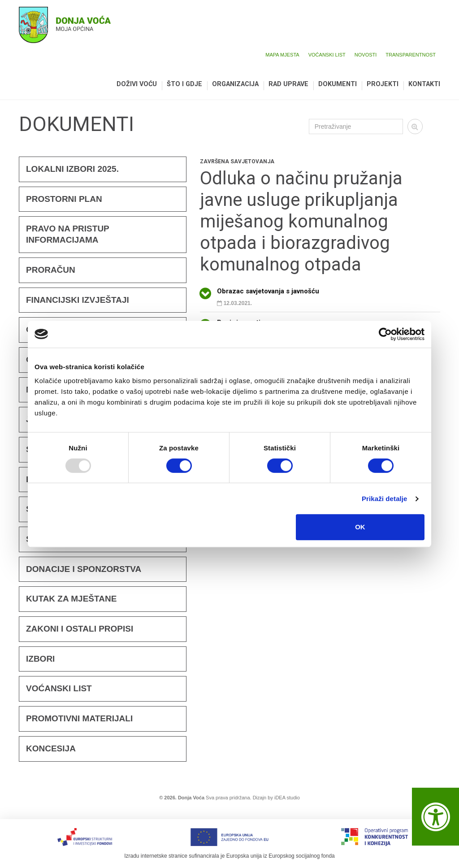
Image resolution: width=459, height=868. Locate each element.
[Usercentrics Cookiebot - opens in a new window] (385, 334)
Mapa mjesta (282, 55)
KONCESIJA (51, 748)
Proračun (51, 270)
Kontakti (424, 85)
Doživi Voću (137, 85)
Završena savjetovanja (237, 161)
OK (360, 527)
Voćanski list (327, 55)
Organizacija (235, 85)
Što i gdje (184, 85)
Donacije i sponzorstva (84, 569)
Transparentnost (411, 55)
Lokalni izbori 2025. (72, 169)
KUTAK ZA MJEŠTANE (71, 599)
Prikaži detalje (385, 499)
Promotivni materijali (79, 718)
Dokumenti (338, 85)
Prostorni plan (64, 199)
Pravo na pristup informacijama (67, 234)
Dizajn (260, 798)
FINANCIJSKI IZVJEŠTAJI (78, 300)
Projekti (383, 85)
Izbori (40, 659)
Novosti (366, 55)
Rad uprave (288, 85)
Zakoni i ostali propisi (80, 629)
